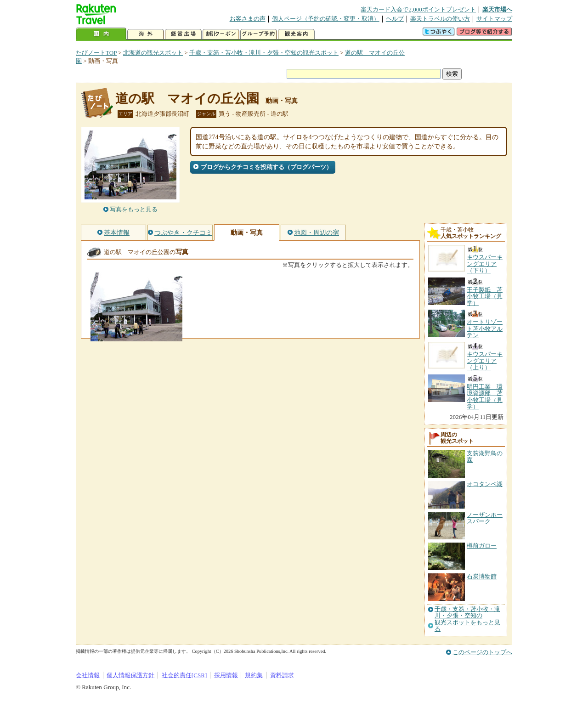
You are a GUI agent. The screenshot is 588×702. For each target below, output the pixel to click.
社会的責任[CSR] (184, 675)
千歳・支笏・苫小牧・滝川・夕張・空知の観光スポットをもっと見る (467, 619)
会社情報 (88, 675)
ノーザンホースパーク (485, 518)
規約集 (254, 675)
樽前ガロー (482, 546)
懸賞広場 (183, 34)
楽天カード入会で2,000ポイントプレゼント (418, 9)
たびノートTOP (96, 53)
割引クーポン (221, 34)
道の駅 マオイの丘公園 (187, 99)
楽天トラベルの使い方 (440, 19)
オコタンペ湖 (485, 484)
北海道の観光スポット (153, 53)
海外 (146, 34)
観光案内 (296, 34)
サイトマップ (494, 19)
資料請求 (282, 675)
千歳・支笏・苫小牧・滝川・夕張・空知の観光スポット (264, 53)
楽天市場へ (497, 9)
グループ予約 (259, 34)
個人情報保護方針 (130, 675)
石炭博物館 (482, 576)
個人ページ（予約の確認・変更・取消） (326, 19)
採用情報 (226, 675)
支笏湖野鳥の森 (485, 456)
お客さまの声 (248, 19)
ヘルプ (395, 19)
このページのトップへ (482, 652)
